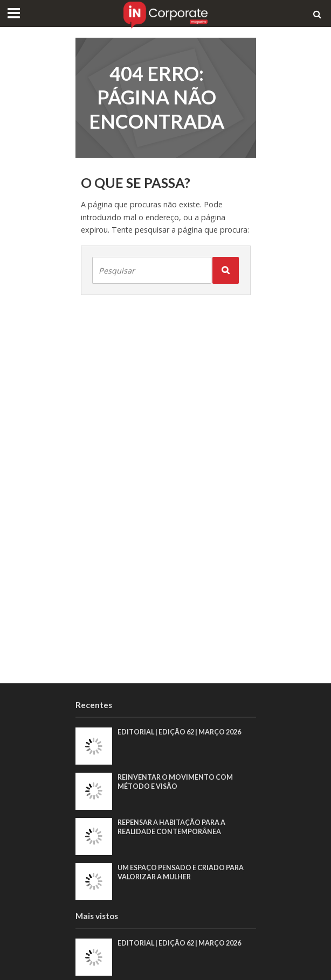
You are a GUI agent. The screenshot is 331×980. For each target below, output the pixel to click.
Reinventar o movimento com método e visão (175, 782)
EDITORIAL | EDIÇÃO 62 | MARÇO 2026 (179, 732)
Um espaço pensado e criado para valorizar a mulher (181, 872)
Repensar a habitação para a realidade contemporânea (171, 827)
